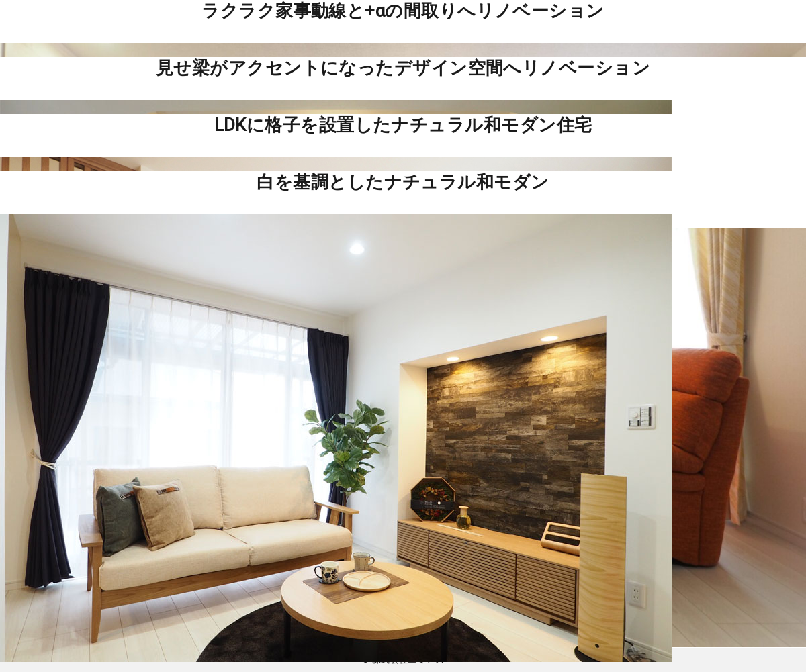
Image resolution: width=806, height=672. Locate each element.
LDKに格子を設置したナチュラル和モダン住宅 (403, 125)
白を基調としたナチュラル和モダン (403, 182)
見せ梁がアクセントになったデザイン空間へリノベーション (403, 68)
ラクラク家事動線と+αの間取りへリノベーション (403, 11)
